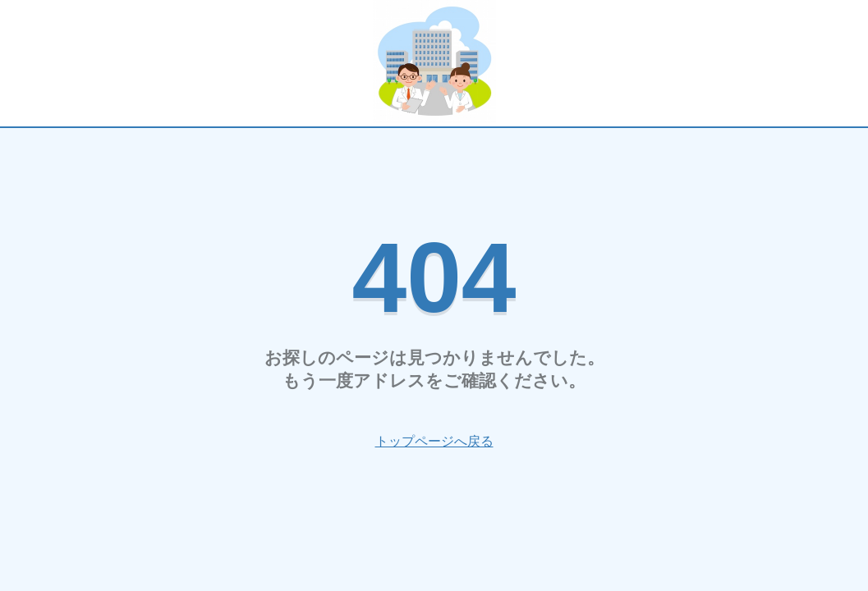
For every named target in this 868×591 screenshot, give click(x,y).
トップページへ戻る (434, 441)
